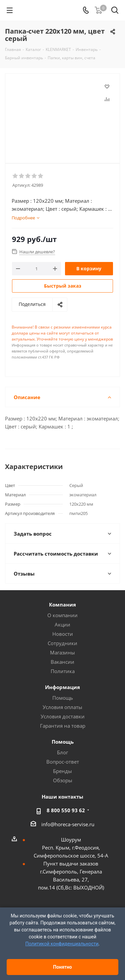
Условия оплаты (62, 707)
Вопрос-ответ (63, 762)
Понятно (62, 967)
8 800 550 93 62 (66, 810)
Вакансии (62, 662)
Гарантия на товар (63, 726)
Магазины (62, 652)
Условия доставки (63, 716)
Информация (62, 687)
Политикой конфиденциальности (62, 944)
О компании (62, 615)
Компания (62, 605)
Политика (63, 671)
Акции (62, 624)
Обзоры (63, 780)
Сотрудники (62, 643)
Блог (62, 752)
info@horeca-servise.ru (68, 824)
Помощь (63, 698)
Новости (63, 634)
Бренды (62, 771)
